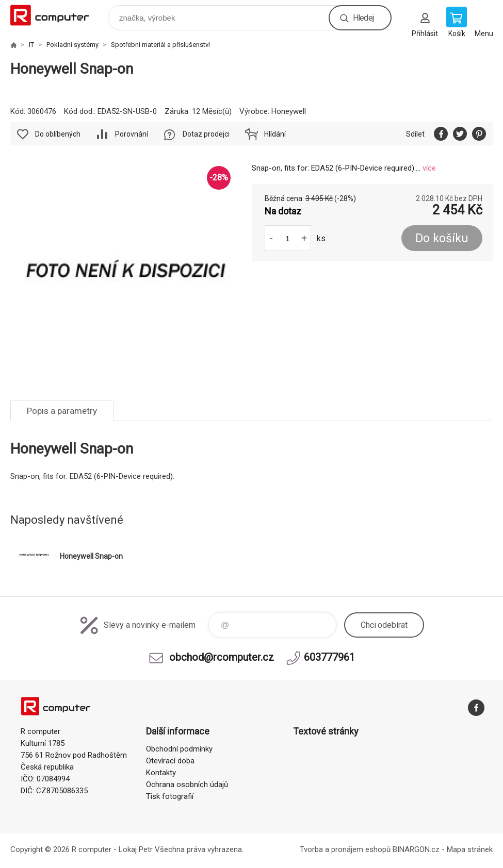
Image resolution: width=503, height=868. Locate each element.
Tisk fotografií (170, 796)
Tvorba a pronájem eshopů (345, 849)
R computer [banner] (56, 15)
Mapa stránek (470, 849)
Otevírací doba (170, 761)
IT (31, 45)
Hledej (363, 18)
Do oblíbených (58, 134)
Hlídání (275, 134)
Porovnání (132, 134)
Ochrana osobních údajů (187, 784)
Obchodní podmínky (179, 749)
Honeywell (289, 111)
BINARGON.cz (416, 849)
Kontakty (161, 773)
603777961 (329, 657)
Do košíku (442, 238)
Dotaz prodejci (206, 134)
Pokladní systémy (72, 45)
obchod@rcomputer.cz (222, 657)
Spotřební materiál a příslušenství (160, 45)
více (429, 168)
